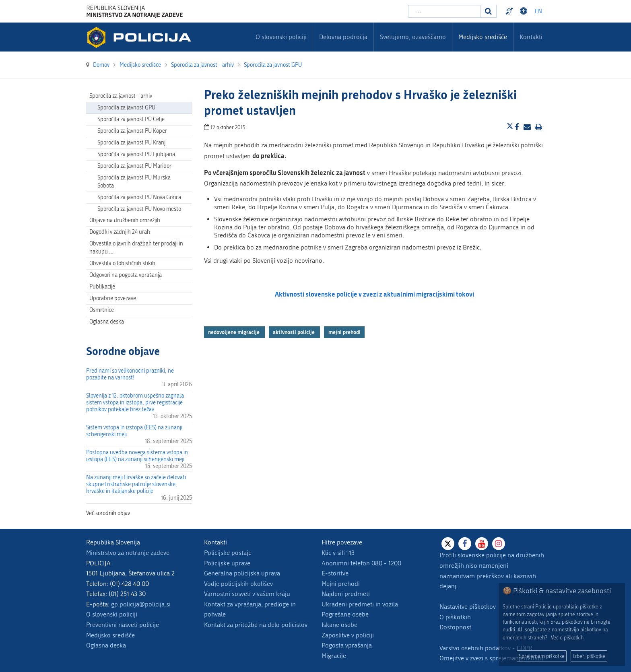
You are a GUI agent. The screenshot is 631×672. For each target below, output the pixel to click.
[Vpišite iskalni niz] (444, 11)
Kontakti (531, 37)
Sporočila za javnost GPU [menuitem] (126, 108)
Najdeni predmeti (346, 594)
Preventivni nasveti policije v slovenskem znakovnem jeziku (510, 11)
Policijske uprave (227, 563)
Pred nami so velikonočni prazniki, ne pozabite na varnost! (130, 374)
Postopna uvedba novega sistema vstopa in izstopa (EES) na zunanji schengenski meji (137, 456)
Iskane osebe (339, 625)
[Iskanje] (489, 11)
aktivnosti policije (294, 332)
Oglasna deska (107, 322)
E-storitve (335, 573)
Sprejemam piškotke (542, 656)
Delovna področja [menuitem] (343, 37)
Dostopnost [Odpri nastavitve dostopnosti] (525, 11)
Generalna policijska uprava (242, 573)
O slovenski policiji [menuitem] (281, 37)
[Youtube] (482, 544)
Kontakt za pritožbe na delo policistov (256, 625)
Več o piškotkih (567, 638)
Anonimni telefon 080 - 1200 (361, 563)
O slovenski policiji (112, 614)
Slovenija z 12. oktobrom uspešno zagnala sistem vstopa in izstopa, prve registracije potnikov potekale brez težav (135, 403)
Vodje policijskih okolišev (238, 584)
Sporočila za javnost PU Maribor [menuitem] (134, 166)
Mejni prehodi (341, 584)
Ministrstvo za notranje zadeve (128, 553)
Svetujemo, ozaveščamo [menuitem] (413, 37)
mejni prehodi (344, 332)
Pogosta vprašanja (347, 645)
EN (538, 11)
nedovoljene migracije (234, 332)
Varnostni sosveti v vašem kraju (247, 594)
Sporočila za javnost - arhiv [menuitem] (121, 96)
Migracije (334, 656)
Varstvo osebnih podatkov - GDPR (486, 648)
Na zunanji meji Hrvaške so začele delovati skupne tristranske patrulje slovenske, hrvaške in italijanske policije (136, 484)
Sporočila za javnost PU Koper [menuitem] (132, 131)
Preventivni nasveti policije (123, 625)
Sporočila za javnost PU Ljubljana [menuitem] (136, 154)
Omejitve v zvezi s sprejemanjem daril (491, 658)
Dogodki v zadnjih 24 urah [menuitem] (120, 232)
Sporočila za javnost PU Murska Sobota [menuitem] (134, 182)
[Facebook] (465, 544)
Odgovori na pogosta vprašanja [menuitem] (126, 275)
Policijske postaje (228, 553)
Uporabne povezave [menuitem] (113, 298)
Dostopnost (455, 627)
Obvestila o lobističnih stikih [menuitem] (122, 263)
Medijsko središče (110, 635)
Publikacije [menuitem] (102, 287)
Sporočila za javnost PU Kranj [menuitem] (131, 143)
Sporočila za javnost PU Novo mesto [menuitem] (139, 209)
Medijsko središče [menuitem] (483, 37)
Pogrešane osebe (345, 614)
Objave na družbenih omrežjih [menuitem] (125, 220)
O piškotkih (455, 617)
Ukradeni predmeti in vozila (360, 604)
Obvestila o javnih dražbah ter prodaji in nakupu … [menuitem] (136, 248)
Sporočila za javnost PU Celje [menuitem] (131, 119)
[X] (448, 544)
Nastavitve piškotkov (468, 607)
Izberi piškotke (589, 656)
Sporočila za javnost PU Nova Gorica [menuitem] (139, 197)
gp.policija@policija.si (141, 604)
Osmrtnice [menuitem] (102, 310)
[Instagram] (499, 544)
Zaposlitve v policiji (348, 635)
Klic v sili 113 (338, 553)
